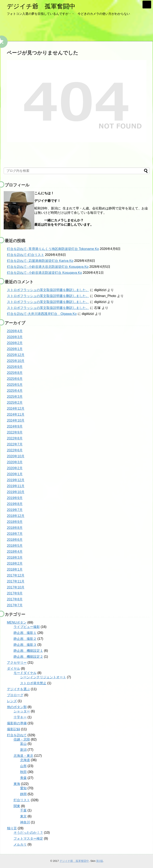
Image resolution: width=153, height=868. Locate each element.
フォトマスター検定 (28, 839)
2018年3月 (15, 558)
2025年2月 (15, 403)
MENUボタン (17, 622)
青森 (23, 778)
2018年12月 (16, 516)
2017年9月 (15, 593)
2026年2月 (15, 343)
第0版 (100, 861)
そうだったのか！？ (28, 833)
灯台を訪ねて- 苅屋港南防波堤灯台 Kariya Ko (40, 261)
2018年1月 (15, 569)
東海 (17, 784)
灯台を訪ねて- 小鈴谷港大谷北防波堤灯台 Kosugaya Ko (48, 267)
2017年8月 (15, 599)
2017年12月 (16, 575)
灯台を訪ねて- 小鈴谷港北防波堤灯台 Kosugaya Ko (44, 273)
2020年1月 (15, 474)
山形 (23, 766)
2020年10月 (16, 456)
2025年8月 (15, 373)
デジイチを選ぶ (18, 689)
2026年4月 (15, 331)
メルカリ (20, 844)
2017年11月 (16, 581)
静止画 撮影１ (25, 633)
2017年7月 (15, 605)
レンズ (12, 701)
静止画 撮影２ (25, 639)
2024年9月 (15, 426)
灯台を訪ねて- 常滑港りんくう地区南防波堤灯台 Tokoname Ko (53, 249)
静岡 (23, 794)
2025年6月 (15, 379)
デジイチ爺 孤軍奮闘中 (41, 6)
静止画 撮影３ (25, 645)
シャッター (22, 711)
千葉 (23, 810)
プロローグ (15, 695)
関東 (17, 806)
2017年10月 (16, 587)
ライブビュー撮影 (27, 627)
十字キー (20, 717)
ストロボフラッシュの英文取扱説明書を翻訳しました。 (48, 290)
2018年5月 (15, 546)
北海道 (25, 760)
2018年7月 (15, 534)
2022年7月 (15, 444)
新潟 (23, 750)
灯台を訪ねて (17, 735)
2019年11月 (16, 486)
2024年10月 (16, 420)
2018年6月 (15, 540)
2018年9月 (15, 522)
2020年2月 (15, 468)
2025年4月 (15, 391)
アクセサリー (17, 663)
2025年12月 (16, 355)
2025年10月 (16, 361)
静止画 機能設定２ (28, 657)
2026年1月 (15, 349)
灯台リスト (22, 800)
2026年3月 (15, 337)
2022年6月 (15, 450)
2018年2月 (15, 563)
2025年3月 (15, 397)
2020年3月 (15, 462)
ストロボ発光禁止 (33, 683)
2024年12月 (16, 409)
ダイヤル (14, 669)
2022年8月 (15, 438)
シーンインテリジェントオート (43, 677)
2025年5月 (15, 385)
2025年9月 (15, 367)
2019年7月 (15, 510)
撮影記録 (14, 729)
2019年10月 (16, 492)
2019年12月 (16, 480)
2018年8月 (15, 528)
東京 (23, 816)
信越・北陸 (22, 739)
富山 (23, 744)
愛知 (23, 788)
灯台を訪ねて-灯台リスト (26, 255)
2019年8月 (15, 504)
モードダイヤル (25, 673)
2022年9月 (15, 432)
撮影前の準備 (17, 723)
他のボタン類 (17, 707)
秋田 (23, 772)
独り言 (12, 828)
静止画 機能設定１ (28, 651)
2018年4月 (15, 552)
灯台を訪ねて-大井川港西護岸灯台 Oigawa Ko (42, 314)
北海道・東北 (23, 756)
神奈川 (25, 822)
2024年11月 (16, 414)
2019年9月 (15, 498)
